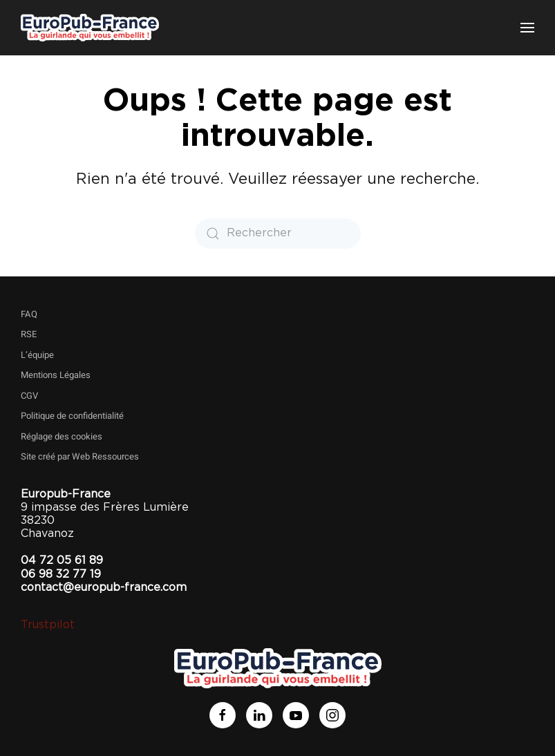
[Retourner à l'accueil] (90, 28)
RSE (29, 334)
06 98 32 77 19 (61, 574)
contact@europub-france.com (104, 587)
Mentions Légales (56, 375)
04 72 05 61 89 (62, 560)
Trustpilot (48, 625)
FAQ (29, 314)
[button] (527, 28)
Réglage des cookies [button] (62, 436)
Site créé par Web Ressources (80, 456)
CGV (29, 396)
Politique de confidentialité (72, 416)
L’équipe (37, 355)
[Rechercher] (278, 234)
